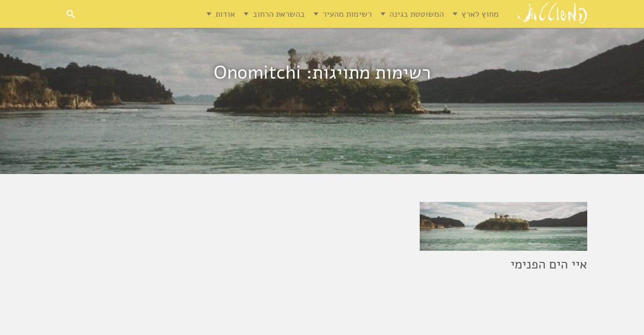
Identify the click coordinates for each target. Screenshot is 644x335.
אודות (225, 14)
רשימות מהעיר (347, 14)
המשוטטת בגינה (417, 14)
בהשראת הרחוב (279, 14)
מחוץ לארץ (480, 14)
